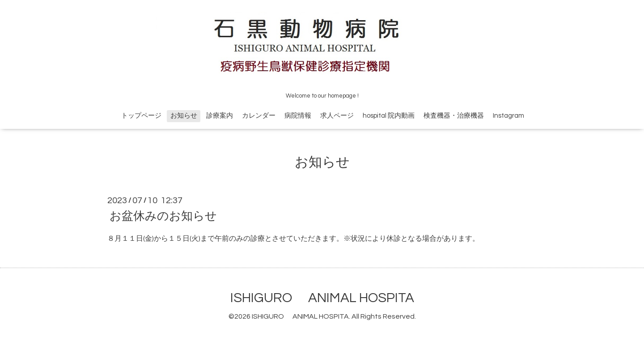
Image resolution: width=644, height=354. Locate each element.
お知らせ (184, 116)
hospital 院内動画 (389, 116)
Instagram (508, 116)
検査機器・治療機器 (454, 116)
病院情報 (298, 116)
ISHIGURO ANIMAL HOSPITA (322, 298)
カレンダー (259, 116)
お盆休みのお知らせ (163, 216)
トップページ (141, 116)
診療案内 (220, 116)
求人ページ (337, 116)
